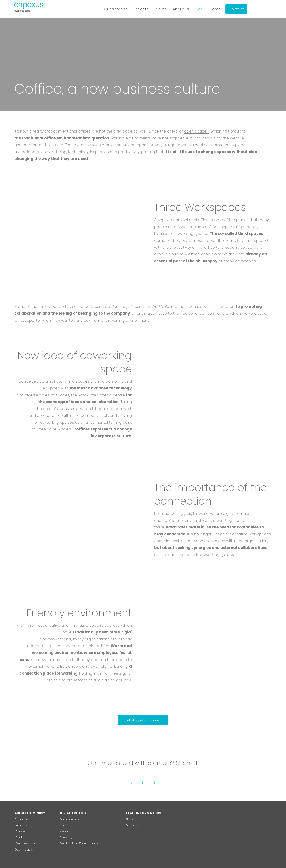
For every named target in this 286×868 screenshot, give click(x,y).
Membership (25, 843)
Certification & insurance (78, 843)
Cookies (131, 825)
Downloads (24, 849)
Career (20, 831)
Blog (62, 825)
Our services (69, 819)
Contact (21, 837)
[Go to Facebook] (132, 782)
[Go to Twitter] (143, 782)
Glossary (65, 837)
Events (64, 831)
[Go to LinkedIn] (154, 782)
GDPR (129, 819)
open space (195, 131)
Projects (21, 825)
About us (21, 819)
